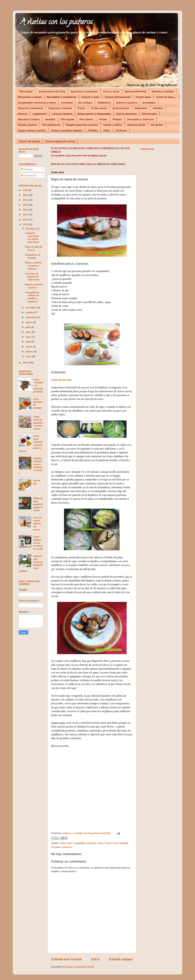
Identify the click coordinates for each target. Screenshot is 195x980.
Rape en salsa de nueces (34, 248)
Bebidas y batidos (163, 91)
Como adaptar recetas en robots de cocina (38, 543)
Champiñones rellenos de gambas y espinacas (32, 297)
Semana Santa (136, 125)
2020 (25, 220)
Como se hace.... (166, 97)
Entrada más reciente (66, 959)
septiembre (32, 317)
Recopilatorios (51, 125)
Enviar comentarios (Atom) (80, 967)
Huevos (23, 114)
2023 (25, 205)
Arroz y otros (111, 91)
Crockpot (67, 103)
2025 (25, 195)
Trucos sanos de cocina (60, 141)
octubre (30, 312)
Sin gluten (157, 125)
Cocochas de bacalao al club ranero (32, 277)
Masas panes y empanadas (94, 114)
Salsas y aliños (113, 125)
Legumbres (40, 114)
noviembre (31, 308)
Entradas (27, 169)
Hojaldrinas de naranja (33, 256)
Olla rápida (67, 119)
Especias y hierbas (60, 108)
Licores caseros (62, 114)
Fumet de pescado (61, 380)
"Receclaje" (26, 91)
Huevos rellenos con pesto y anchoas (33, 266)
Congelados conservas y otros (37, 103)
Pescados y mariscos (141, 119)
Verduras (121, 130)
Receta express (27, 125)
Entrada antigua (121, 959)
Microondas (149, 114)
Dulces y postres (127, 103)
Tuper (107, 130)
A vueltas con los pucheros (57, 23)
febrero (30, 351)
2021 (25, 215)
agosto (29, 322)
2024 (25, 200)
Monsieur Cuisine (29, 119)
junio (29, 332)
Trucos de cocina (29, 141)
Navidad (50, 119)
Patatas (117, 119)
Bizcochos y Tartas (30, 97)
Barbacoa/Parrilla (136, 91)
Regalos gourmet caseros (82, 125)
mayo (29, 337)
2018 (25, 363)
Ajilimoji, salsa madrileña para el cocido (38, 504)
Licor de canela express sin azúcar (37, 524)
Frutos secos (99, 108)
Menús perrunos (127, 114)
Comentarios (29, 175)
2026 (25, 190)
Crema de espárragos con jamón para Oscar (32, 238)
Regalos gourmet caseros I (34, 286)
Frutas (81, 108)
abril (29, 342)
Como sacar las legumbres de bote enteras (38, 423)
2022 (25, 210)
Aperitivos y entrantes (84, 91)
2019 (25, 224)
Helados (158, 108)
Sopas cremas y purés (32, 130)
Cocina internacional (118, 97)
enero (29, 356)
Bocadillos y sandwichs (62, 97)
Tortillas (93, 130)
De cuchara (85, 103)
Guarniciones (121, 108)
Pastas (103, 119)
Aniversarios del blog (52, 91)
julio (28, 327)
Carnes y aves (91, 97)
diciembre (31, 229)
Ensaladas (149, 103)
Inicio (95, 959)
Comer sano (143, 97)
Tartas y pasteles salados (67, 130)
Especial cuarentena (31, 108)
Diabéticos (104, 103)
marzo (29, 347)
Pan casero (86, 119)
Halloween (141, 108)
